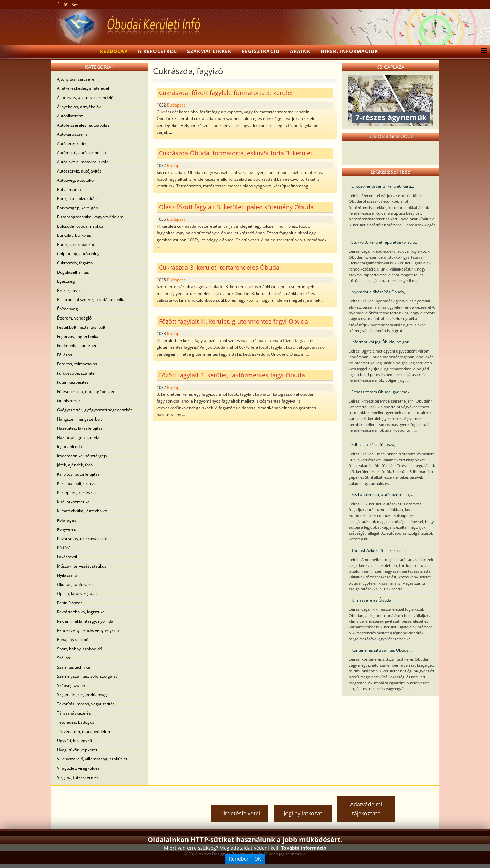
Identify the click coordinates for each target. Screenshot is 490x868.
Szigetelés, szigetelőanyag (82, 695)
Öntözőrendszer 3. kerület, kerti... (383, 186)
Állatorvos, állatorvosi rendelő (85, 97)
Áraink (300, 51)
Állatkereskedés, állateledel (83, 88)
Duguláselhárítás (73, 272)
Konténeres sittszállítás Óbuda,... (382, 650)
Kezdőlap (114, 51)
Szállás (63, 658)
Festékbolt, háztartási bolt (81, 327)
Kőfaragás (67, 520)
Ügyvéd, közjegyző (74, 741)
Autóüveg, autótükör (76, 180)
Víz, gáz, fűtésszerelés (78, 777)
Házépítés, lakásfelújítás (80, 428)
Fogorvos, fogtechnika (78, 336)
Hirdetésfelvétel (240, 813)
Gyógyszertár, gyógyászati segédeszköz (95, 410)
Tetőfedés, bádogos (76, 722)
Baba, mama (69, 189)
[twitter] (66, 4)
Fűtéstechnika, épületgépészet (86, 391)
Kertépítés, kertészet (76, 493)
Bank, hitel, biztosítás (77, 199)
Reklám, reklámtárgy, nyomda (85, 621)
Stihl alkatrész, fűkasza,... (375, 445)
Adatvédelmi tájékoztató (366, 809)
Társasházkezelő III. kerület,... (379, 550)
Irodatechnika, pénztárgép (82, 456)
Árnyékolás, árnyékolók (79, 107)
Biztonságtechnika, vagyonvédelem (90, 217)
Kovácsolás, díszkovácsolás (83, 538)
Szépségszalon (71, 685)
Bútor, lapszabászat (76, 244)
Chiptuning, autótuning (78, 254)
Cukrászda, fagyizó (75, 263)
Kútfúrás (65, 548)
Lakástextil (67, 557)
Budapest (176, 105)
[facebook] (58, 4)
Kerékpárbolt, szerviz (77, 483)
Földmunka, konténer (77, 346)
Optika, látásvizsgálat (77, 594)
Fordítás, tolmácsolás (77, 364)
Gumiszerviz (69, 401)
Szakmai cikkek (209, 51)
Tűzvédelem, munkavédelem (84, 731)
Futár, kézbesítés (73, 382)
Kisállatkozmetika (73, 502)
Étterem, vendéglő (74, 318)
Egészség (66, 281)
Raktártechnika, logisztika (81, 612)
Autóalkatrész (70, 116)
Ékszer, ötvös (69, 290)
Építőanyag (67, 309)
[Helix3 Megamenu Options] (482, 51)
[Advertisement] (134, 799)
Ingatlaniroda (69, 447)
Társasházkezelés (74, 713)
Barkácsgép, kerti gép (77, 208)
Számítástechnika (73, 667)
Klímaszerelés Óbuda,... (373, 600)
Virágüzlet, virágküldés (78, 768)
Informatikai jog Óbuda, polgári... (382, 342)
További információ (304, 848)
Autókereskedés (72, 143)
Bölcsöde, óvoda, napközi (81, 226)
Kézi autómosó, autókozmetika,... (382, 495)
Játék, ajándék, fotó (75, 465)
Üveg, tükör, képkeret (77, 750)
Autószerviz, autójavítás (79, 171)
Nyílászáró (67, 575)
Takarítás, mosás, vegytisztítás (86, 704)
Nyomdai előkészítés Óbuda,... (380, 292)
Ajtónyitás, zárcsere (76, 79)
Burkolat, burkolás (74, 235)
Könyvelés (66, 529)
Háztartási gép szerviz (78, 437)
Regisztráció (261, 51)
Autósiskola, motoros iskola (83, 162)
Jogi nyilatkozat (303, 813)
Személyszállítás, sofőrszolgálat (87, 676)
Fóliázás (64, 355)
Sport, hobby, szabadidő (79, 649)
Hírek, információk (349, 51)
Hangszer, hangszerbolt (79, 419)
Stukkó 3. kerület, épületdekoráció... (385, 242)
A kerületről (157, 51)
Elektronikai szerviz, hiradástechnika (91, 300)
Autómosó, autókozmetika (81, 153)
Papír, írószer (69, 603)
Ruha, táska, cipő (73, 640)
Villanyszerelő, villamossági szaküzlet (92, 759)
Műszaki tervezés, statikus (82, 566)
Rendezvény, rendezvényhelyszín (88, 630)
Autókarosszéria (72, 134)
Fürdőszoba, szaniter (77, 373)
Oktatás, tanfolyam (75, 584)
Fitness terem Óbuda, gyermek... (382, 392)
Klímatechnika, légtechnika (82, 511)
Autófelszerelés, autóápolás (83, 125)
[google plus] (75, 4)
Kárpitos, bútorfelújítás (78, 474)
